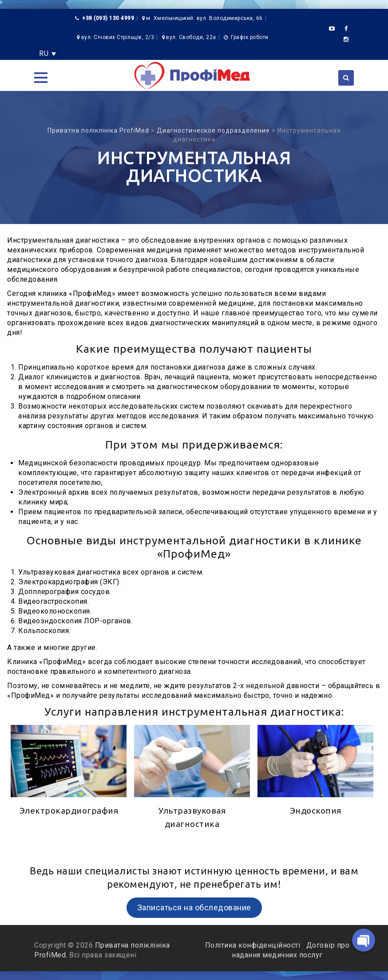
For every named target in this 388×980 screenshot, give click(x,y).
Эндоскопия (316, 811)
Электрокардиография (69, 811)
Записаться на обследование (194, 907)
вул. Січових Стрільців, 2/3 (118, 37)
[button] (41, 78)
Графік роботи (250, 37)
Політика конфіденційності (254, 945)
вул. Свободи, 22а (191, 37)
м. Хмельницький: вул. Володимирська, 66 (204, 18)
